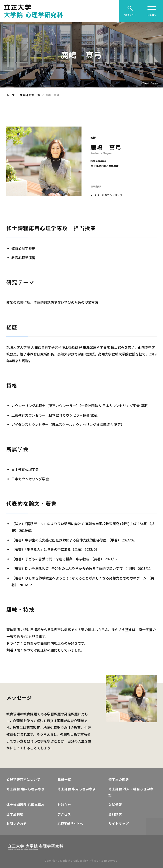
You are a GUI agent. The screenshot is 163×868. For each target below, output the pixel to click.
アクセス (64, 814)
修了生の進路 (119, 779)
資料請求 (115, 814)
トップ (11, 95)
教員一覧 (64, 779)
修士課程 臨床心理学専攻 (25, 789)
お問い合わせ (17, 824)
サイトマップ (119, 824)
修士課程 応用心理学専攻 (77, 789)
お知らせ (64, 805)
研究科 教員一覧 (30, 95)
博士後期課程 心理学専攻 (25, 805)
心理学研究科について (23, 779)
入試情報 (115, 805)
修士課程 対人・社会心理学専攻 (131, 792)
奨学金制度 (15, 814)
